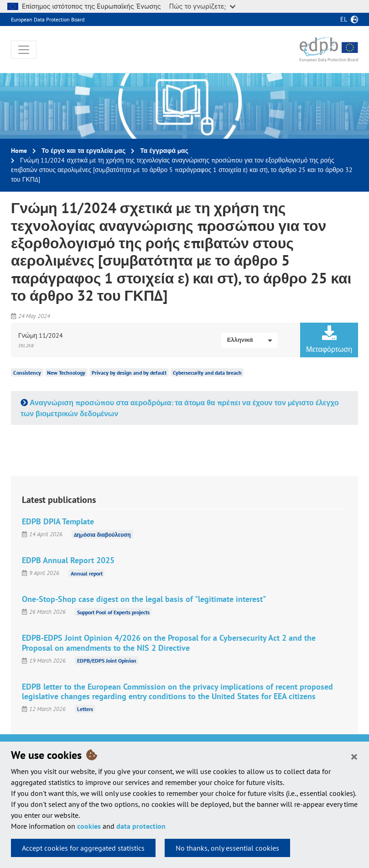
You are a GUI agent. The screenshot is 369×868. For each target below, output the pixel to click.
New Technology (66, 373)
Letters (85, 709)
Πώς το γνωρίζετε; (202, 6)
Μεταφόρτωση (329, 340)
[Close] (354, 756)
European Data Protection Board (48, 19)
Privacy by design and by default (129, 373)
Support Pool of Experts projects (113, 612)
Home (19, 151)
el (344, 19)
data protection (141, 826)
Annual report (87, 573)
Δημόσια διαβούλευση (102, 534)
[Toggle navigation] (24, 50)
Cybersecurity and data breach (207, 373)
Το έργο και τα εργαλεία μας (83, 151)
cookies (89, 826)
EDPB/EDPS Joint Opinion (107, 661)
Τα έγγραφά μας (164, 151)
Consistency (27, 373)
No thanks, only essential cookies (227, 848)
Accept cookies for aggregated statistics (83, 848)
